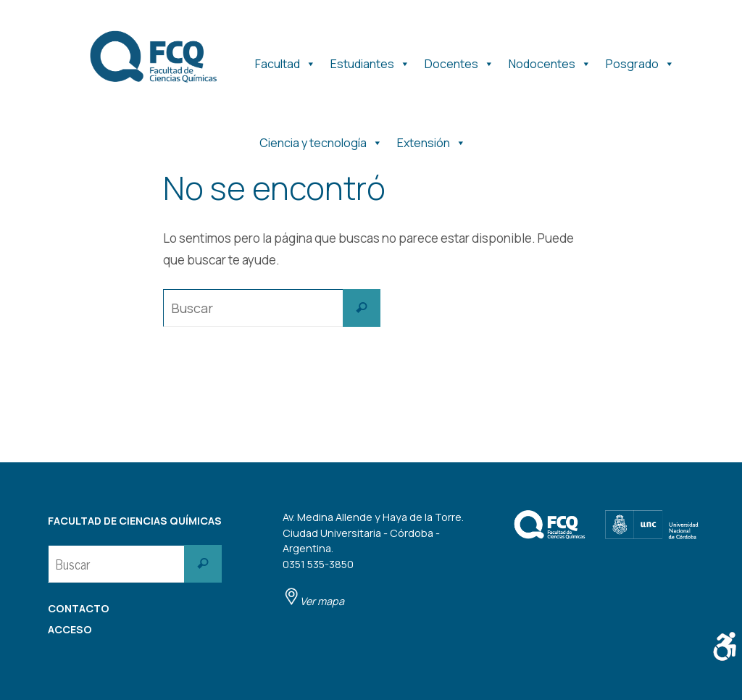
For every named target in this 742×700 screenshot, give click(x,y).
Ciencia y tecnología (321, 139)
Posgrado (640, 61)
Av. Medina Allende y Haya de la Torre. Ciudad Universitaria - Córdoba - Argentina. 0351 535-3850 (373, 559)
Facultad (285, 61)
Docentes (459, 61)
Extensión (432, 139)
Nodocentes (550, 61)
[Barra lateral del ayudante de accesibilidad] (725, 646)
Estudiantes (370, 61)
